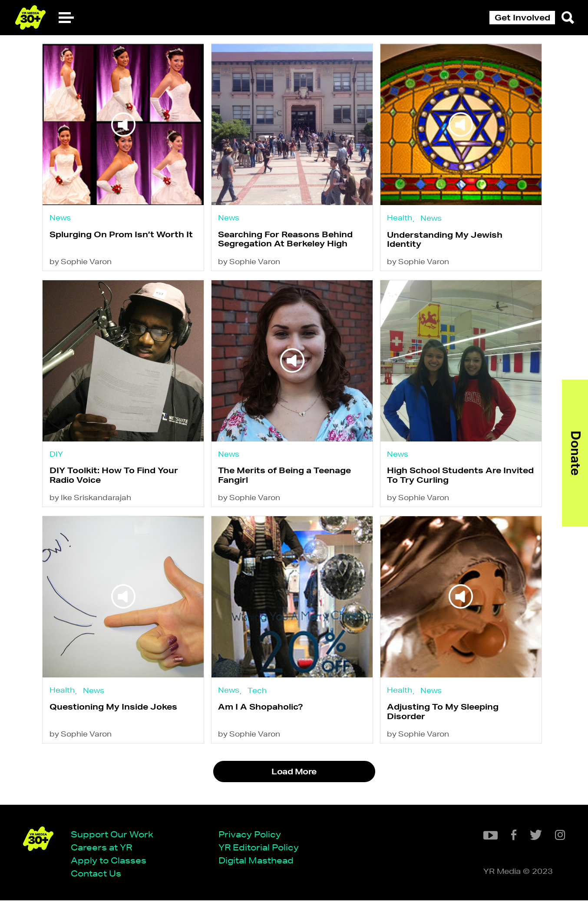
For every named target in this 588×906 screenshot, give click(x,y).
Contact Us (99, 878)
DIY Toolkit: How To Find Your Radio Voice (114, 480)
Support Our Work (115, 839)
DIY (56, 458)
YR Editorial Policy (262, 852)
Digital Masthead (259, 865)
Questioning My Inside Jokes (113, 715)
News (60, 218)
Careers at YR (104, 852)
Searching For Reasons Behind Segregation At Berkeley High (287, 241)
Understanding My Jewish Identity (449, 241)
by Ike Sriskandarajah (90, 504)
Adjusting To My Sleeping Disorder (447, 720)
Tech (259, 697)
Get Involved (522, 17)
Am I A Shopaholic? (263, 715)
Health (404, 218)
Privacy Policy (253, 839)
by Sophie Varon (81, 264)
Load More (294, 781)
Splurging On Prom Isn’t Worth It (121, 236)
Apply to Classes (112, 865)
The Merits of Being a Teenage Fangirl (287, 480)
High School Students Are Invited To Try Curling (465, 480)
